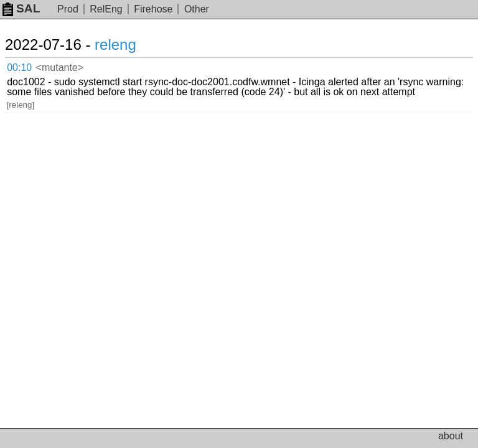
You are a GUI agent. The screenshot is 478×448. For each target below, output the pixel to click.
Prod (68, 9)
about (451, 436)
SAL (21, 8)
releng (115, 44)
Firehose (153, 9)
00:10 (19, 68)
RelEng (106, 9)
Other (197, 9)
